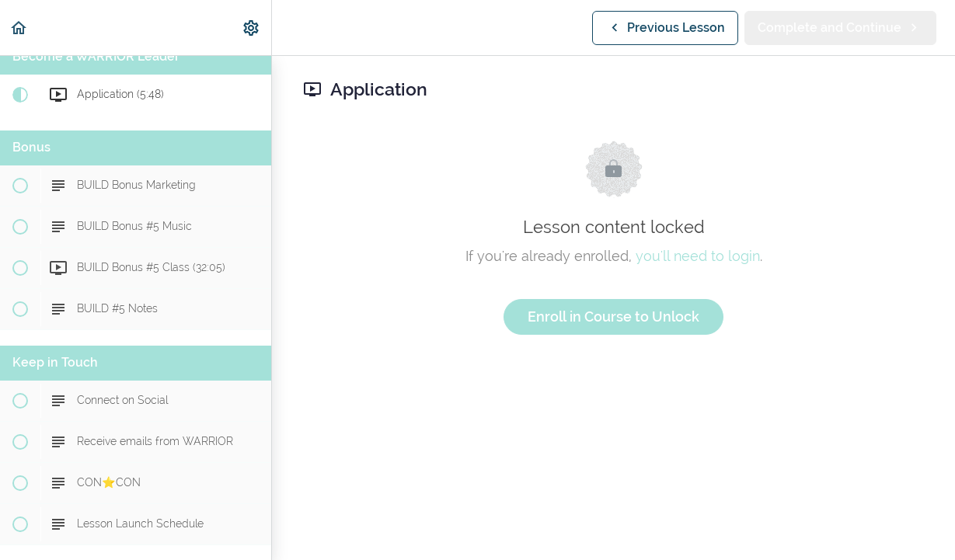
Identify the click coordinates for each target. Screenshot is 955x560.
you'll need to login (698, 256)
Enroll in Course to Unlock (613, 317)
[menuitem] (252, 28)
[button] (19, 28)
